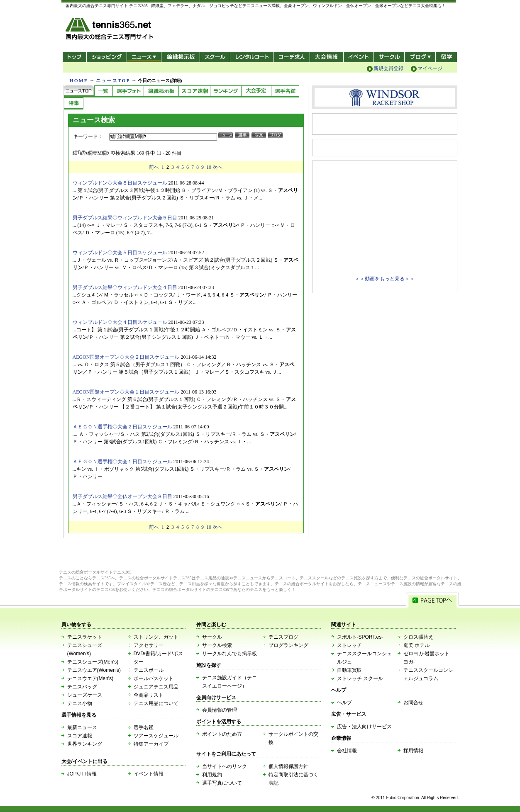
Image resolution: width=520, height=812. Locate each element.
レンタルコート (253, 57)
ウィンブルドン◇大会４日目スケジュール (120, 322)
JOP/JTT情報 (82, 774)
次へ (217, 167)
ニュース (144, 57)
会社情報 (347, 751)
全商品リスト (149, 695)
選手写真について (222, 783)
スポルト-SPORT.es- (360, 637)
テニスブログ (283, 637)
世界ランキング (85, 744)
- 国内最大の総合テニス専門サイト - (110, 30)
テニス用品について (156, 703)
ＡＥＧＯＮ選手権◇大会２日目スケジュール (122, 427)
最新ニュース (82, 727)
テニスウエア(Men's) (90, 678)
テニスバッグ (82, 687)
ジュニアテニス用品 (156, 687)
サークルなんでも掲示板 (229, 654)
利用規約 (212, 775)
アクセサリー (149, 645)
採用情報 (413, 751)
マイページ (430, 68)
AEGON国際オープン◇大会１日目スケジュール (126, 392)
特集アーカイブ (151, 744)
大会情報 (327, 57)
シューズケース (85, 695)
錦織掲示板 (180, 57)
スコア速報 (80, 736)
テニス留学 (446, 57)
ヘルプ (344, 703)
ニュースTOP (113, 80)
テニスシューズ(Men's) (93, 662)
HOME (79, 80)
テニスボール (149, 670)
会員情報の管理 (220, 710)
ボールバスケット (154, 678)
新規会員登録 (388, 68)
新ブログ (420, 57)
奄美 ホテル (416, 645)
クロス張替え (418, 637)
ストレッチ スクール (360, 678)
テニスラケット (85, 637)
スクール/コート (215, 57)
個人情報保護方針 (288, 766)
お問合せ (413, 703)
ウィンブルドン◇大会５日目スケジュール (120, 253)
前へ (154, 167)
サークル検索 (217, 645)
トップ (74, 57)
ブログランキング (288, 645)
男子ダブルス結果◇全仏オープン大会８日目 (122, 496)
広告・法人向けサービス (364, 727)
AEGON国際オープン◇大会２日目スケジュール (126, 357)
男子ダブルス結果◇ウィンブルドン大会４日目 (125, 287)
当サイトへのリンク (225, 766)
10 (209, 167)
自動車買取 (349, 670)
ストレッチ (349, 645)
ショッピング (106, 57)
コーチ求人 (292, 57)
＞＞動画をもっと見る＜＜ (385, 279)
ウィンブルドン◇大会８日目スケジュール (120, 183)
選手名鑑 (144, 727)
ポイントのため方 (222, 734)
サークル (389, 57)
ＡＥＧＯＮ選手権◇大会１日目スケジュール (122, 462)
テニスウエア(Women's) (94, 670)
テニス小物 (80, 703)
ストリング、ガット (156, 637)
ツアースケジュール (156, 736)
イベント (359, 57)
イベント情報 (149, 774)
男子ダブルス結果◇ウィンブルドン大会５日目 (125, 218)
